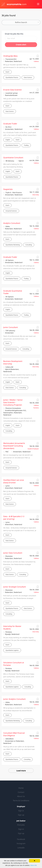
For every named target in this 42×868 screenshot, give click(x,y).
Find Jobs (21, 825)
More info (34, 865)
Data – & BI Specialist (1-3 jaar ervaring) (14, 518)
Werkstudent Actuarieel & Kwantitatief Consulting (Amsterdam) (14, 446)
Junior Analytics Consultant (14, 699)
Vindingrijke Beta (10, 56)
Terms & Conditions (21, 801)
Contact (21, 792)
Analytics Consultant (12, 223)
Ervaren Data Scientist (12, 90)
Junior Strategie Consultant (15, 587)
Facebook (21, 839)
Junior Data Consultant (13, 553)
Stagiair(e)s (8, 189)
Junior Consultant (11, 327)
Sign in (21, 811)
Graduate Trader (10, 124)
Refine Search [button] (21, 22)
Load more (21, 771)
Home (21, 788)
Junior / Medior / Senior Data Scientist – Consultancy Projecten (13, 402)
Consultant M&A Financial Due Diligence (14, 734)
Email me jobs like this (14, 34)
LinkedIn (21, 848)
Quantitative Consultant (13, 158)
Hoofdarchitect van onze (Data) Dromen (14, 481)
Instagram (21, 843)
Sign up (21, 815)
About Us (21, 796)
